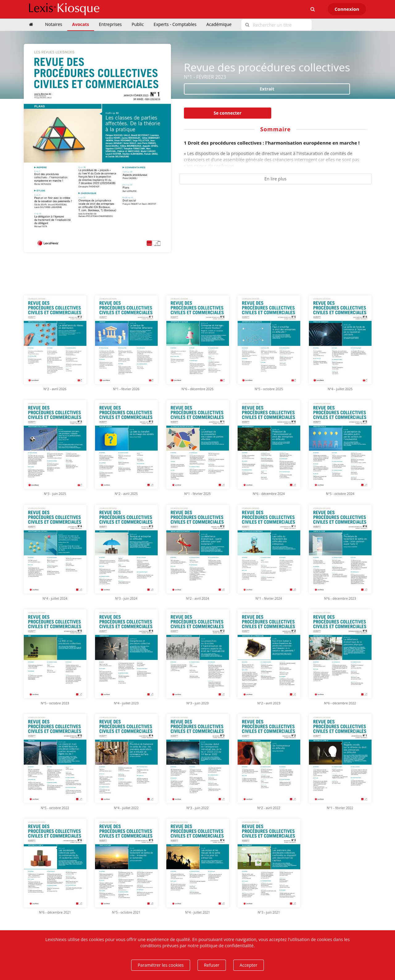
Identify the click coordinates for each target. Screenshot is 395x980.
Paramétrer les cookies (161, 965)
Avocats (81, 24)
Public (138, 24)
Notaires (54, 24)
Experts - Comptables (175, 24)
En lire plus (276, 179)
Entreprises (110, 24)
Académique (219, 24)
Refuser (212, 965)
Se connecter (227, 113)
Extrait (267, 89)
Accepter (249, 965)
